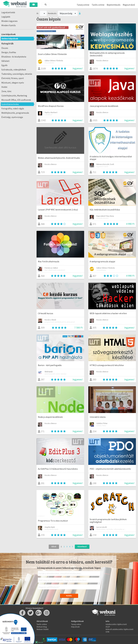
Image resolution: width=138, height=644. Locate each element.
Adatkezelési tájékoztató (116, 624)
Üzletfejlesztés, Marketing (14, 96)
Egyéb (4, 65)
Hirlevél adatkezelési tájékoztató (120, 629)
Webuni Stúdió (43, 629)
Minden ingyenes (9, 21)
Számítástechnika (10, 104)
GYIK (108, 632)
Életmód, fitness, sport (13, 78)
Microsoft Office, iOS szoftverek (16, 100)
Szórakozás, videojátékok (14, 70)
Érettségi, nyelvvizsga (12, 117)
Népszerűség (68, 13)
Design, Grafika (9, 52)
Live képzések (9, 34)
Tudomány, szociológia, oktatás (17, 74)
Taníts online (98, 5)
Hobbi (4, 87)
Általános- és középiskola (14, 57)
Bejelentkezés (114, 5)
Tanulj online (83, 5)
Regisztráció (129, 5)
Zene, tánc (6, 91)
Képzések (75, 627)
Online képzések (10, 39)
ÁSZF (108, 627)
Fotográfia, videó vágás (13, 108)
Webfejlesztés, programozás (15, 113)
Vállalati (5, 61)
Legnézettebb (8, 12)
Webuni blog (42, 627)
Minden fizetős (9, 25)
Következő (82, 547)
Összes (5, 48)
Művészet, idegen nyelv (13, 83)
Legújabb (6, 17)
